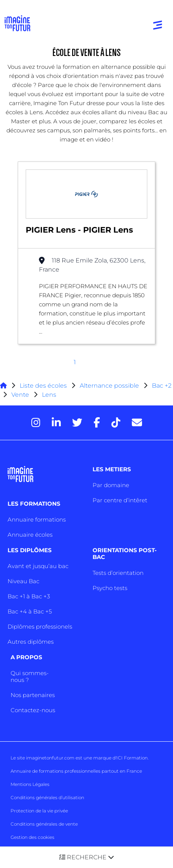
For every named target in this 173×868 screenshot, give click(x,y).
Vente (20, 395)
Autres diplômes (31, 642)
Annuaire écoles (30, 535)
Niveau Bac (23, 581)
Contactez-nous (33, 710)
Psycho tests (110, 588)
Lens (49, 395)
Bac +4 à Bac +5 (30, 611)
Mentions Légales (30, 784)
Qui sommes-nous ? (30, 676)
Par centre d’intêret (120, 500)
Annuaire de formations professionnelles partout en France (76, 771)
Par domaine (111, 485)
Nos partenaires (33, 695)
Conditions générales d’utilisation (47, 797)
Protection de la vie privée (39, 811)
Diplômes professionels (40, 627)
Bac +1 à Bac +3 (29, 596)
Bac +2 (162, 386)
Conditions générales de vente (44, 824)
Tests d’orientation (118, 573)
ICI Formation (132, 758)
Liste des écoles (43, 386)
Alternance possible (109, 386)
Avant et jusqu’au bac (38, 566)
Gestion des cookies (32, 837)
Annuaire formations (37, 519)
